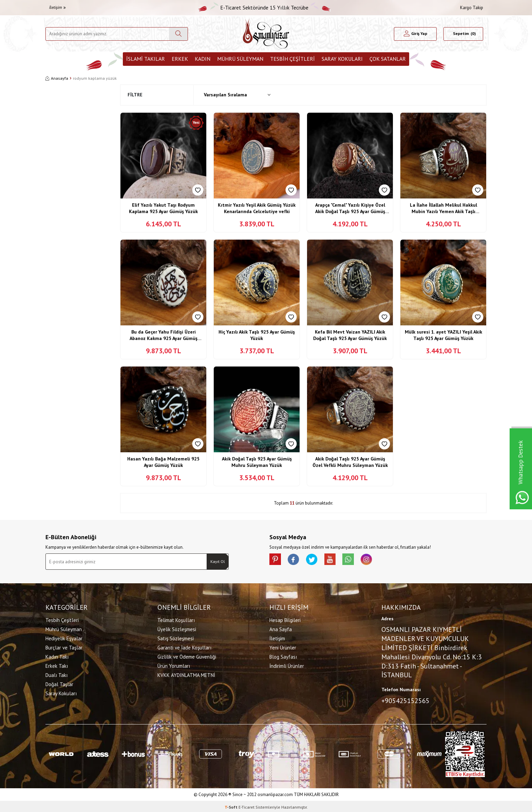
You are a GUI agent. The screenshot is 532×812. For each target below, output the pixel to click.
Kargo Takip (472, 8)
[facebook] (297, 560)
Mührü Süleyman (240, 59)
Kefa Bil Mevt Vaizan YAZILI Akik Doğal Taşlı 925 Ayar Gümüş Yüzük (350, 335)
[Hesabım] (415, 34)
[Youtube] (337, 560)
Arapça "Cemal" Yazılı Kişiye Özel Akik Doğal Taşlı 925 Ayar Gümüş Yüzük (350, 209)
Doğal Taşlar (59, 683)
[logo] (266, 34)
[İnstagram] (378, 560)
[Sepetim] (463, 34)
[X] (317, 560)
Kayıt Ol (218, 561)
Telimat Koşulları (176, 619)
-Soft (232, 805)
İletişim (57, 7)
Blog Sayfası (283, 656)
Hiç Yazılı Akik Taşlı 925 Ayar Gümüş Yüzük (257, 335)
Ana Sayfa (281, 628)
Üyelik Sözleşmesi (177, 628)
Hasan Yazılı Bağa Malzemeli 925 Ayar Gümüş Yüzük (163, 462)
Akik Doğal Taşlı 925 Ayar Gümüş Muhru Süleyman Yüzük (257, 462)
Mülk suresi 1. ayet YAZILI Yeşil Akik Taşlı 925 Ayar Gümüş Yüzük (443, 335)
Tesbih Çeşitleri (292, 59)
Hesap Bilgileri (285, 619)
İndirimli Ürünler (287, 665)
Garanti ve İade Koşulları (184, 647)
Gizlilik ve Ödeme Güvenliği (187, 656)
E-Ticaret (246, 805)
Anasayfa (57, 78)
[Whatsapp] (358, 560)
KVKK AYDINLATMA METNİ (186, 674)
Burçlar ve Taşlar (64, 647)
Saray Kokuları (342, 59)
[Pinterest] (276, 560)
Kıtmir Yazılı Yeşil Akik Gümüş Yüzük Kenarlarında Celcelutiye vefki (257, 208)
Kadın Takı (57, 656)
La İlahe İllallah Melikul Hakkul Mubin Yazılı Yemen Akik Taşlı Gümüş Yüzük (443, 209)
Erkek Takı (57, 665)
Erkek (180, 59)
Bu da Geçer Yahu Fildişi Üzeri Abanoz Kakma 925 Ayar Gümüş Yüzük (164, 335)
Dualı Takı (56, 674)
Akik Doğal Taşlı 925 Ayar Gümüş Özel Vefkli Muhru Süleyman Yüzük (350, 462)
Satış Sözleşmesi (176, 637)
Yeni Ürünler (283, 647)
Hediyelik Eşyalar (64, 637)
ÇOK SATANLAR (388, 59)
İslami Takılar (146, 59)
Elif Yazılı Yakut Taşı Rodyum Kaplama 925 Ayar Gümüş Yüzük (163, 208)
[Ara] (178, 34)
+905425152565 (405, 700)
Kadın (203, 59)
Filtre (135, 95)
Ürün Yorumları (174, 665)
